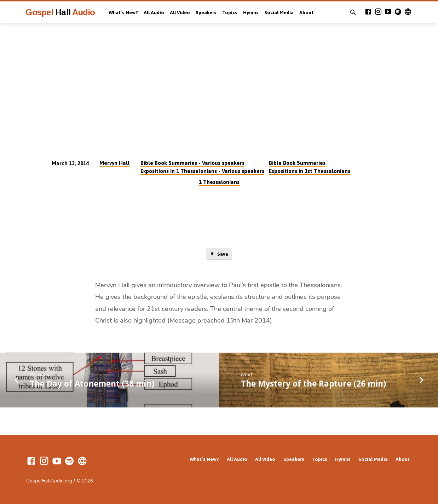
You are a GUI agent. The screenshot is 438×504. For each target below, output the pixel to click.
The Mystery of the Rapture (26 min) (313, 385)
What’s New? (123, 12)
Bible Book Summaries (297, 163)
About (306, 12)
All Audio (154, 12)
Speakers (206, 12)
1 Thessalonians (219, 182)
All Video (180, 12)
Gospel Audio (60, 12)
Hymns (251, 12)
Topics (230, 12)
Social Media (279, 12)
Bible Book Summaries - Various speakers (192, 163)
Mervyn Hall (114, 163)
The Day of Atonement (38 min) (92, 385)
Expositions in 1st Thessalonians (310, 171)
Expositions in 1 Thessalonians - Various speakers (202, 171)
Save (219, 255)
